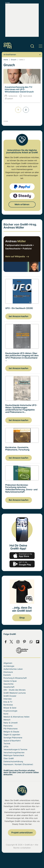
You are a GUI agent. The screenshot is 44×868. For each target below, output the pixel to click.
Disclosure (8, 672)
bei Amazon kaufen (19, 316)
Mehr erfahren (22, 204)
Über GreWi (9, 758)
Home (6, 60)
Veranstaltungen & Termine (15, 749)
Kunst (6, 714)
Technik (7, 744)
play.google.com (22, 564)
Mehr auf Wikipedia (17, 256)
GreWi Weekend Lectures (15, 693)
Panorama (8, 726)
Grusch (14, 60)
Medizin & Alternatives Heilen (16, 717)
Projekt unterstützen (22, 833)
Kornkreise (8, 705)
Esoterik (7, 675)
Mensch (7, 720)
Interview (8, 699)
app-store (22, 556)
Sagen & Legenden (12, 735)
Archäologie (9, 666)
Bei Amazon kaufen (19, 500)
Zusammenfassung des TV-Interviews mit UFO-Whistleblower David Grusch (19, 89)
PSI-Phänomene (11, 729)
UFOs (6, 747)
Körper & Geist (10, 708)
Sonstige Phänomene (13, 738)
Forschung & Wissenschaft (15, 678)
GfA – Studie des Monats (14, 690)
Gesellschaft (9, 687)
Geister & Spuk (10, 681)
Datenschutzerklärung (13, 761)
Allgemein (8, 663)
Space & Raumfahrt (12, 741)
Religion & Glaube (11, 732)
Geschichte (8, 684)
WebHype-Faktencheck (14, 755)
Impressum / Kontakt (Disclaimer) (18, 764)
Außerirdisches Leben (13, 669)
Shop (22, 618)
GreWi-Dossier (10, 696)
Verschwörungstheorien (14, 752)
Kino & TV (8, 702)
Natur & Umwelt (11, 723)
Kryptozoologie (10, 711)
